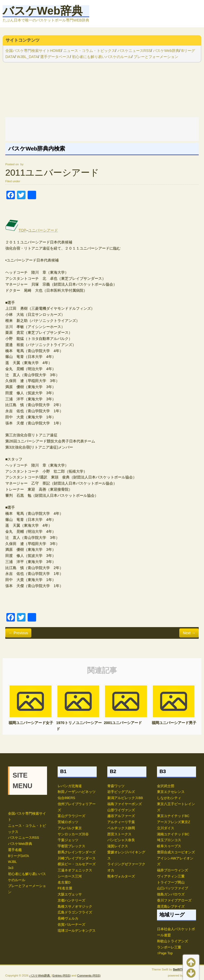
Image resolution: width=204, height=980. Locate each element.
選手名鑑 (15, 850)
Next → (189, 633)
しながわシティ (169, 798)
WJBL (12, 862)
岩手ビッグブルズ (121, 792)
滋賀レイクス (118, 846)
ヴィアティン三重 (171, 876)
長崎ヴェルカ (68, 919)
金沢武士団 (166, 786)
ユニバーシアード (43, 230)
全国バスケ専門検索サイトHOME (33, 51)
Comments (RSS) (89, 975)
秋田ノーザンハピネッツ (77, 792)
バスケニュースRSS (134, 51)
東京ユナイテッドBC (173, 816)
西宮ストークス (119, 834)
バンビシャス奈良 (121, 840)
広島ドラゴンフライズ (75, 912)
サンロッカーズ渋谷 (73, 834)
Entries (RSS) (61, 975)
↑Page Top (165, 953)
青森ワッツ (116, 786)
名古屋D (64, 883)
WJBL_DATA (27, 57)
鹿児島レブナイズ (171, 907)
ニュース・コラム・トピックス (89, 51)
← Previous (18, 633)
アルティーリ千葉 (121, 822)
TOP (16, 230)
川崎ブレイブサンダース (77, 858)
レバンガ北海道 (70, 786)
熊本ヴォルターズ (121, 876)
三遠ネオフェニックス (75, 870)
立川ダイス (166, 828)
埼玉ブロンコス (169, 840)
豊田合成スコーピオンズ (176, 852)
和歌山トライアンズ (173, 941)
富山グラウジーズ (71, 816)
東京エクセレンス (171, 792)
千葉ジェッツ (68, 840)
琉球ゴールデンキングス (77, 931)
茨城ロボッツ (68, 822)
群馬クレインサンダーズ (77, 852)
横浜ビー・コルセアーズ (77, 864)
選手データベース (55, 57)
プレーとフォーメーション (156, 57)
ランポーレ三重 (169, 947)
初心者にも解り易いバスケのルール (102, 57)
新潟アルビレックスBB (125, 798)
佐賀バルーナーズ (71, 925)
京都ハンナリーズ (71, 901)
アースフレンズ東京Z (174, 822)
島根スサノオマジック (75, 907)
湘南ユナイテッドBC (173, 834)
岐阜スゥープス (169, 846)
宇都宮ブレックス (71, 846)
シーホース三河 (70, 876)
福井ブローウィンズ (173, 870)
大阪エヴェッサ (70, 894)
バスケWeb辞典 (43, 11)
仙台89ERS (66, 798)
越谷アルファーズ (121, 816)
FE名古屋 (65, 888)
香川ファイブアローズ (174, 901)
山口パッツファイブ (173, 888)
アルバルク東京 (70, 828)
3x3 (11, 868)
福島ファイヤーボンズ (125, 804)
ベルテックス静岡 (121, 828)
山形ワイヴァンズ (121, 810)
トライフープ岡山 (171, 883)
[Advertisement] (102, 129)
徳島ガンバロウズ (171, 894)
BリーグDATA (18, 856)
